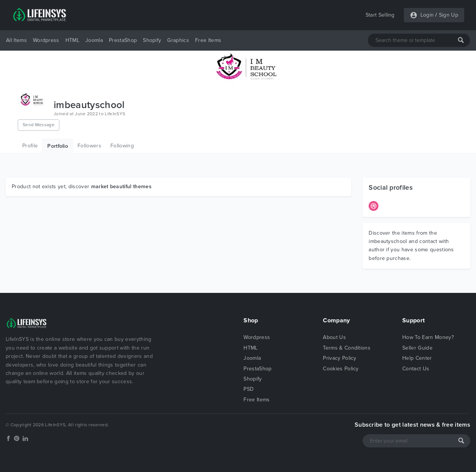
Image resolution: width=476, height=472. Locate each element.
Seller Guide (417, 348)
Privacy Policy (340, 358)
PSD (249, 389)
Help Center (417, 358)
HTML (72, 40)
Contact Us (416, 369)
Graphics (178, 40)
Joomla (94, 40)
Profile (30, 146)
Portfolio (58, 146)
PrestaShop (123, 40)
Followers (89, 146)
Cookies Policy (341, 369)
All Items (16, 40)
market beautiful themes (121, 186)
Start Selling (380, 15)
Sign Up (449, 15)
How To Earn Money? (428, 337)
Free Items (208, 40)
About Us (334, 337)
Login (427, 15)
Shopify (152, 40)
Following (122, 146)
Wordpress (46, 40)
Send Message (39, 125)
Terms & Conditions (347, 348)
